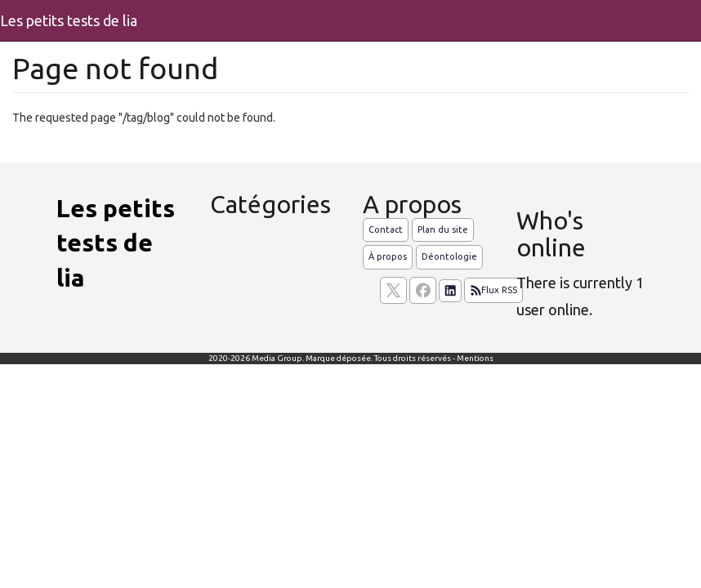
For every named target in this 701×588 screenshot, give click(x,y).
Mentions (475, 358)
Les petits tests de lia (69, 20)
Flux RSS (493, 291)
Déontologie (449, 256)
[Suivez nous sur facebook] (423, 290)
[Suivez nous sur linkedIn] (450, 291)
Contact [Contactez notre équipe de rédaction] (386, 229)
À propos (388, 256)
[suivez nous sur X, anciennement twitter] (393, 290)
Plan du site (443, 229)
